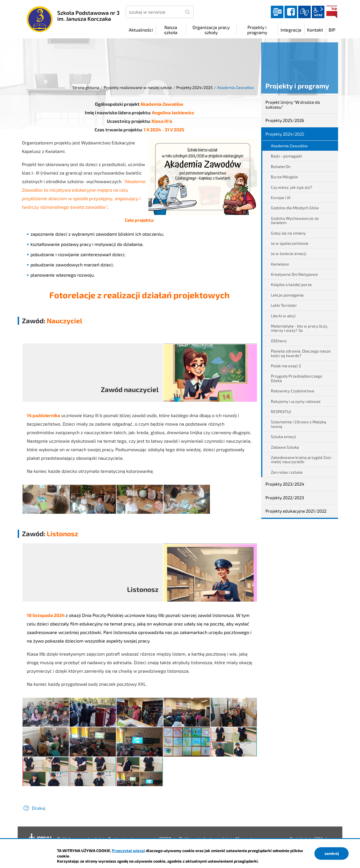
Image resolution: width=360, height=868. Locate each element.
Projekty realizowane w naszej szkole (138, 87)
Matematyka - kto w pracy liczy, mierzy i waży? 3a (299, 328)
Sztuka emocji (283, 437)
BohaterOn (281, 166)
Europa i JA (281, 197)
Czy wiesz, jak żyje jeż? (292, 187)
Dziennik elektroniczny (277, 12)
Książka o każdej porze (291, 284)
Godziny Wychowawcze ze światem (295, 220)
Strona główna (86, 87)
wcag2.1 (318, 12)
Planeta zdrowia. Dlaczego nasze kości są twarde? (301, 353)
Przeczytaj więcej (128, 851)
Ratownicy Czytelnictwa (292, 391)
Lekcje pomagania (287, 295)
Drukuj (39, 808)
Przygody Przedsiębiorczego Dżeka (296, 378)
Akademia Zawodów (289, 146)
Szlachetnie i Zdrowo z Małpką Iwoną (298, 424)
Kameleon (280, 264)
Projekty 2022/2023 (285, 498)
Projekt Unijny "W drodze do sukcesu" (293, 104)
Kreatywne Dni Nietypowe (294, 274)
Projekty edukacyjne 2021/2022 (296, 511)
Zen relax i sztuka (287, 472)
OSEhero (279, 341)
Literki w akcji (283, 316)
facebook (291, 12)
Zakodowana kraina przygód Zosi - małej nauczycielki (302, 459)
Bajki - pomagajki (286, 156)
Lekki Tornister (284, 305)
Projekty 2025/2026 (285, 120)
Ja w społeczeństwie (290, 243)
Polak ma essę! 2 (286, 366)
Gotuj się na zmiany (288, 233)
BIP (332, 12)
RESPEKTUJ (281, 412)
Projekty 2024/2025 (195, 87)
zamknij (332, 853)
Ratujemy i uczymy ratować (296, 401)
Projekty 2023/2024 (285, 484)
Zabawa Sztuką (285, 447)
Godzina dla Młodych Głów (295, 208)
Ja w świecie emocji (289, 253)
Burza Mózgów (285, 177)
